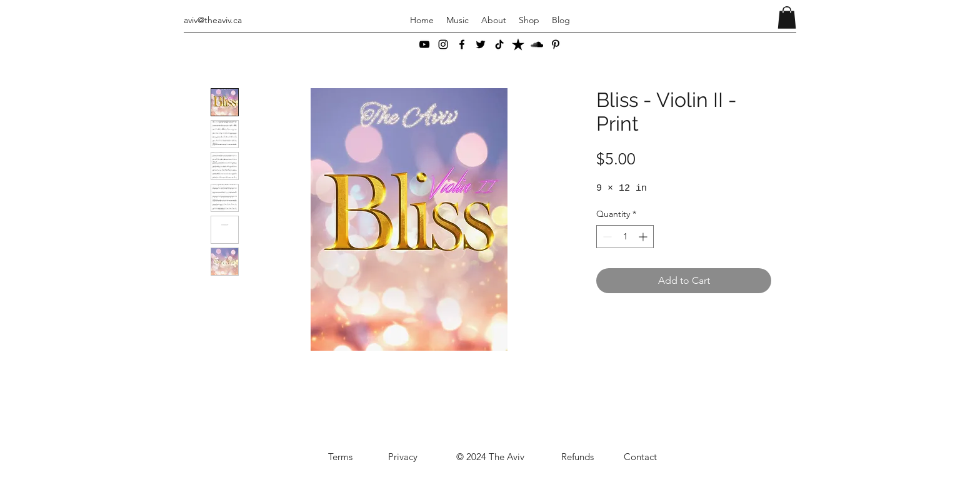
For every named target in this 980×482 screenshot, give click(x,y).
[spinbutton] (625, 237)
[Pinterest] (556, 44)
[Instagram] (443, 44)
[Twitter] (481, 44)
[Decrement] (606, 237)
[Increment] (644, 237)
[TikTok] (499, 44)
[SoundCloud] (537, 44)
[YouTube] (424, 44)
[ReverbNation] (518, 44)
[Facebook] (462, 44)
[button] (787, 18)
